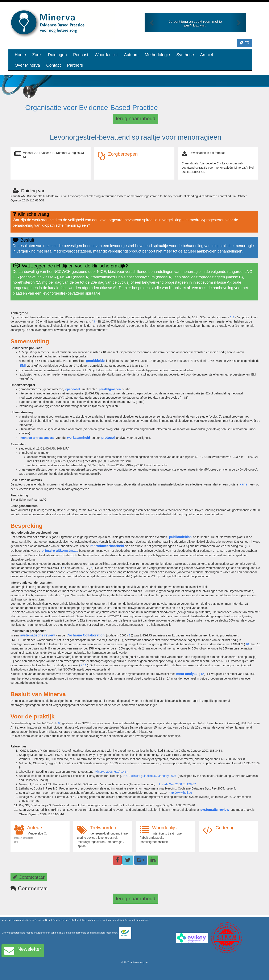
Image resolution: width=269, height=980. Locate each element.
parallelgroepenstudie (154, 842)
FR (245, 43)
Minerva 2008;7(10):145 (111, 772)
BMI (23, 366)
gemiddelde (95, 361)
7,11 (84, 665)
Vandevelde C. (37, 833)
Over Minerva (27, 65)
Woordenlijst (106, 55)
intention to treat (163, 833)
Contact (53, 65)
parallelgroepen (110, 389)
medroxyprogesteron (91, 842)
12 (202, 674)
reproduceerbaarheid (107, 546)
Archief (207, 55)
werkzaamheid (78, 438)
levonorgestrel (107, 838)
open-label (73, 389)
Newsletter (23, 951)
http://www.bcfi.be (180, 793)
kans (243, 484)
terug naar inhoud (136, 118)
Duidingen (57, 55)
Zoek (37, 55)
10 (247, 644)
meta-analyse (187, 674)
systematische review (38, 635)
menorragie (115, 842)
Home (20, 55)
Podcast (81, 55)
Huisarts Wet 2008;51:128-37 (177, 784)
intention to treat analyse (37, 438)
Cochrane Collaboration (85, 635)
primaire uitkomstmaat (60, 551)
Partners (75, 65)
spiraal (82, 846)
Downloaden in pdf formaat (207, 153)
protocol (108, 438)
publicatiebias (180, 537)
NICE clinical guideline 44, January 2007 (150, 776)
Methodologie (157, 55)
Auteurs (131, 55)
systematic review (215, 810)
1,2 (232, 317)
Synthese (185, 55)
